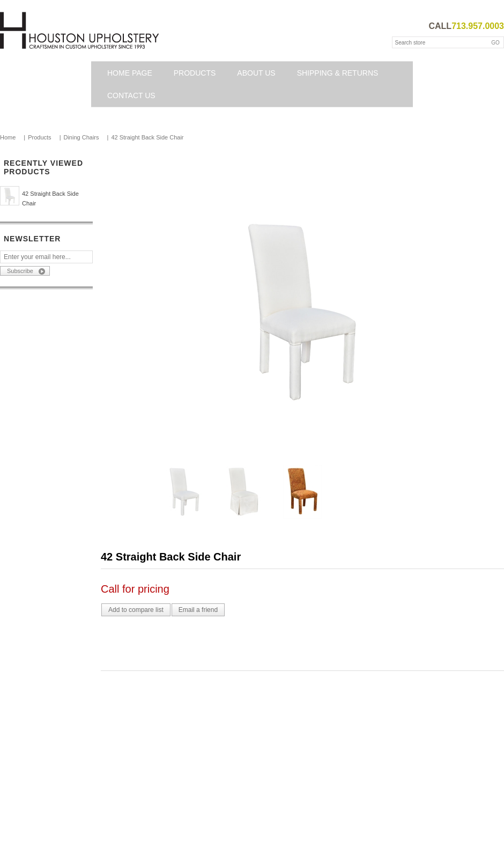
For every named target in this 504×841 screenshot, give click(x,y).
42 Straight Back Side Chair (50, 198)
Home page (130, 73)
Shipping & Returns (338, 73)
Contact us (131, 95)
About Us (256, 73)
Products (195, 73)
